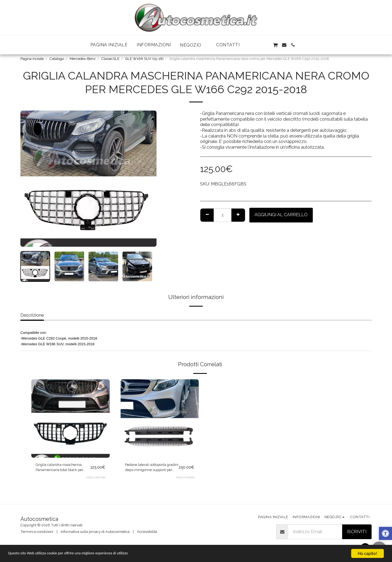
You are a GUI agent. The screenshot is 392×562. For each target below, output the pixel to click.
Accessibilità (147, 532)
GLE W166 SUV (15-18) (144, 59)
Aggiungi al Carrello (281, 215)
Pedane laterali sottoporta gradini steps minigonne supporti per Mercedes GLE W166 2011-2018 (149, 469)
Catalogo (57, 59)
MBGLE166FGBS (96, 481)
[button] (193, 45)
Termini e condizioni (37, 532)
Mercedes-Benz (83, 59)
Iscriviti (357, 532)
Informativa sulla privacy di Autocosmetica (95, 532)
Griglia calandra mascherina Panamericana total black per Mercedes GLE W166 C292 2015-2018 (61, 469)
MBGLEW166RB (185, 481)
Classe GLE (110, 59)
